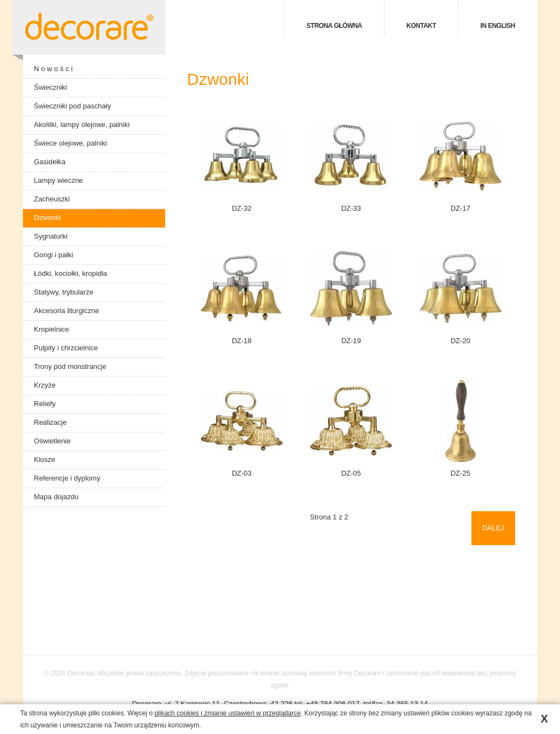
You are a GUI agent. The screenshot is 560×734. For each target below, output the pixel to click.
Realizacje (50, 422)
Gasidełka (50, 162)
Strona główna (334, 26)
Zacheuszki (52, 199)
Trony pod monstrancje (70, 366)
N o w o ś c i (53, 69)
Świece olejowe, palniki (71, 143)
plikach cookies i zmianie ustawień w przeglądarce (227, 713)
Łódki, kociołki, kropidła (71, 273)
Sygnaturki (51, 236)
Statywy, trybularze (64, 292)
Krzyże (45, 385)
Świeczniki (51, 87)
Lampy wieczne (59, 180)
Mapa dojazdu (56, 497)
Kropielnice (51, 329)
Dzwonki (47, 218)
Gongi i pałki (54, 255)
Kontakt (421, 26)
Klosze (45, 460)
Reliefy (45, 404)
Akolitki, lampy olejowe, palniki (82, 125)
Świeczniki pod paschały (72, 106)
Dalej (493, 528)
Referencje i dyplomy (67, 478)
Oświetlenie (52, 441)
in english (498, 26)
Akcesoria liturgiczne (66, 311)
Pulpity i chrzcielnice (66, 348)
